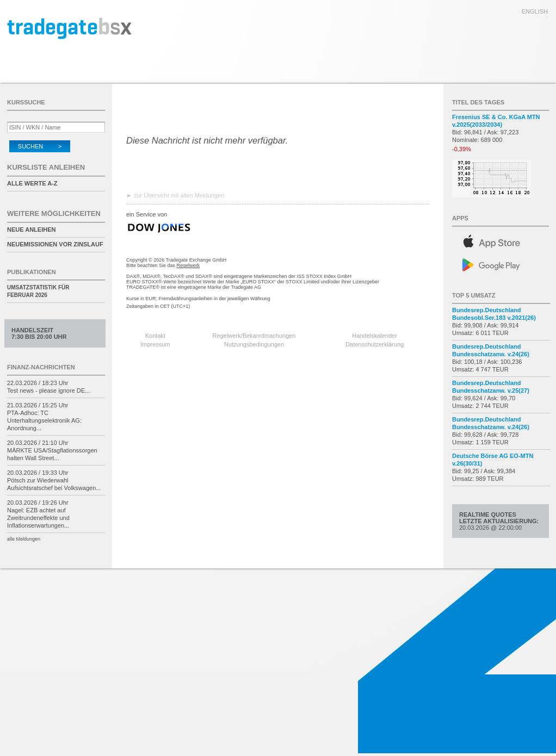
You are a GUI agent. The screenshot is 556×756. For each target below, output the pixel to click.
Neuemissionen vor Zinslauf (55, 244)
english (535, 11)
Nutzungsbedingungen (254, 344)
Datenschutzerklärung (375, 344)
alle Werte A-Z (32, 183)
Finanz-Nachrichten (41, 367)
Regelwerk (189, 265)
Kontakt (155, 336)
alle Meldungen (24, 539)
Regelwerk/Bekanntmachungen (254, 336)
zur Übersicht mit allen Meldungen (179, 195)
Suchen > (40, 146)
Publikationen (32, 272)
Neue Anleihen (31, 230)
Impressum (155, 344)
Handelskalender (375, 336)
